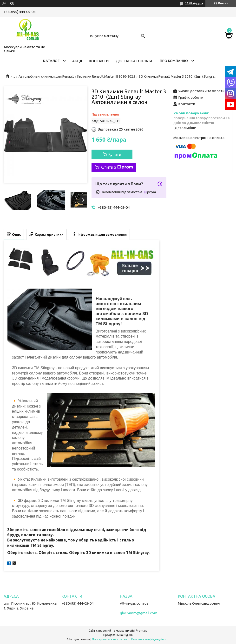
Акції (77, 61)
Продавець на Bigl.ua (118, 635)
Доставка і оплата (134, 61)
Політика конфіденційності (150, 639)
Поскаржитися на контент (111, 639)
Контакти (99, 61)
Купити (115, 154)
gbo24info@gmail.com (139, 613)
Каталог (51, 61)
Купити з (117, 167)
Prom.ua (142, 631)
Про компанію (174, 61)
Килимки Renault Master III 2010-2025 (106, 76)
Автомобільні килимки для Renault (46, 76)
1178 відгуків (194, 3)
